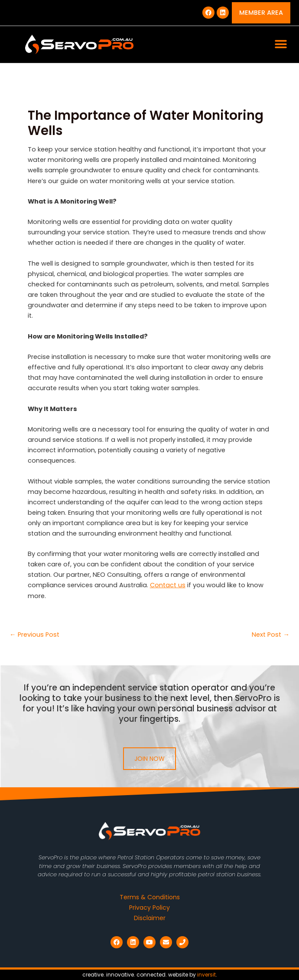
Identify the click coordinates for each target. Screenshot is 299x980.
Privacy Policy (149, 908)
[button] (281, 44)
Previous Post (34, 635)
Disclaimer (150, 918)
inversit (206, 975)
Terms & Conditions (150, 897)
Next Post (271, 635)
